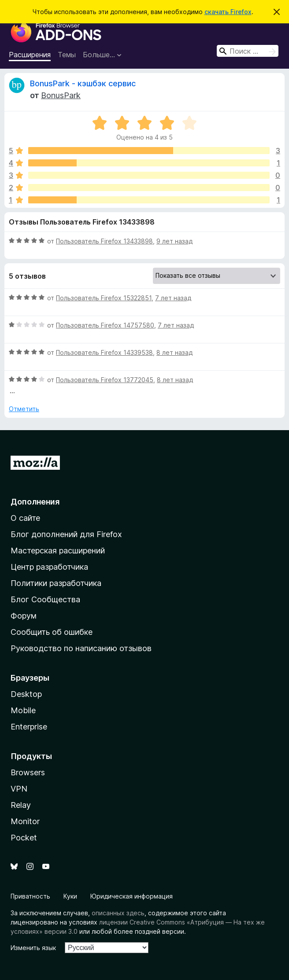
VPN (19, 789)
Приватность (30, 896)
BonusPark (61, 95)
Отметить (24, 409)
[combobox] (248, 51)
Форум (24, 616)
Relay (21, 805)
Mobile (23, 710)
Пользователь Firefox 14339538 (104, 352)
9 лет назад (174, 241)
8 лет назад (174, 352)
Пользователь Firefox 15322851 (104, 298)
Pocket (24, 838)
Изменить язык (33, 948)
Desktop (26, 694)
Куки (70, 896)
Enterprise (29, 727)
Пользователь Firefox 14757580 (105, 325)
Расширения (30, 55)
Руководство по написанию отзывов (81, 648)
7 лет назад (173, 298)
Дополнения (35, 502)
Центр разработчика (49, 567)
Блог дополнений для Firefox (66, 534)
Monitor (25, 821)
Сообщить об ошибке (52, 632)
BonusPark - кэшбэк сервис (83, 83)
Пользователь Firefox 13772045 (105, 380)
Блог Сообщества (45, 599)
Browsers (28, 772)
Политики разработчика (56, 583)
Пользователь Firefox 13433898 (104, 241)
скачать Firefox (228, 12)
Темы (67, 55)
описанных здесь (118, 913)
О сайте (25, 518)
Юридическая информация (132, 896)
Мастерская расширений (58, 551)
